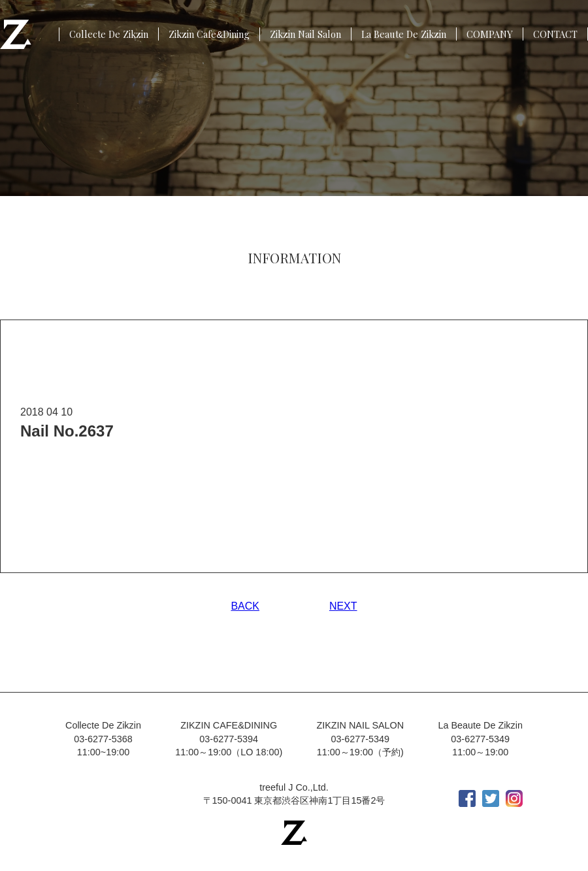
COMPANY (490, 34)
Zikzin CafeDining (209, 34)
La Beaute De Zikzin (404, 34)
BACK (245, 606)
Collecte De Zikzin (109, 34)
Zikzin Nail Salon (305, 34)
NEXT (343, 606)
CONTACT (555, 34)
